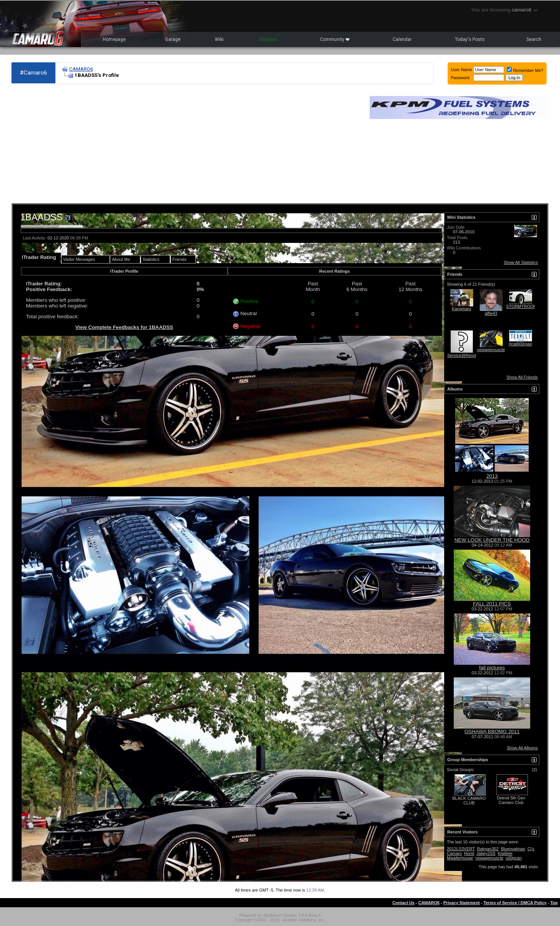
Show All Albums (522, 748)
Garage (173, 39)
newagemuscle (491, 350)
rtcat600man (520, 344)
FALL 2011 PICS (492, 604)
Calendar (402, 39)
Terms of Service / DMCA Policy (515, 903)
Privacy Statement (462, 903)
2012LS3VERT (461, 849)
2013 (492, 476)
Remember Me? (525, 70)
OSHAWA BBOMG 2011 (492, 732)
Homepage (114, 39)
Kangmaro (462, 309)
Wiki (219, 39)
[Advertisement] (187, 144)
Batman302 (488, 849)
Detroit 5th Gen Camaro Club (511, 800)
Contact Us (403, 903)
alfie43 (491, 313)
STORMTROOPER (524, 306)
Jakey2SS (486, 853)
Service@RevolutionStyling (473, 355)
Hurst (469, 853)
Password (460, 78)
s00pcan (514, 858)
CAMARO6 (81, 69)
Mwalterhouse (460, 858)
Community (335, 39)
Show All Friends (522, 377)
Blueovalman (513, 849)
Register (268, 39)
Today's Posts (470, 39)
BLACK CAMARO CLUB (469, 801)
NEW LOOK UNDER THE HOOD (492, 540)
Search (534, 39)
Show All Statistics (521, 262)
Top (554, 903)
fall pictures (492, 668)
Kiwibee (505, 853)
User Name (462, 70)
